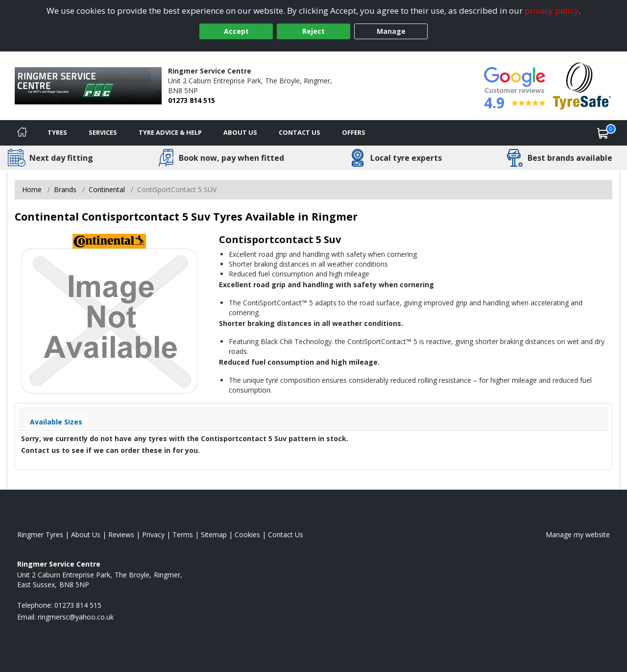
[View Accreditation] (582, 85)
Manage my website (578, 535)
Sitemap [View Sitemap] (214, 535)
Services (103, 132)
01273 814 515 (192, 100)
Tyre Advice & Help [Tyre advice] (170, 132)
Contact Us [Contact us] (300, 132)
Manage (391, 31)
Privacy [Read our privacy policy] (153, 535)
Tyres (57, 132)
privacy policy (552, 11)
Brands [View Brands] (65, 189)
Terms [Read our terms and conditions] (183, 535)
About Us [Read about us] (86, 535)
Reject (313, 31)
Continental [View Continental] (107, 189)
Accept (236, 31)
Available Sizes (56, 422)
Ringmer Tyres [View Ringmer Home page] (40, 535)
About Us (240, 132)
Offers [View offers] (354, 132)
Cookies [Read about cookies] (247, 535)
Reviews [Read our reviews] (121, 535)
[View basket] (603, 133)
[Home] (22, 133)
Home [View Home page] (32, 189)
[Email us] (76, 617)
